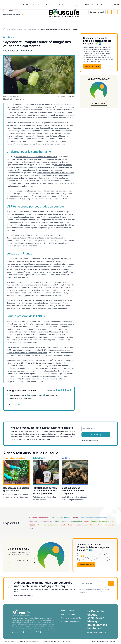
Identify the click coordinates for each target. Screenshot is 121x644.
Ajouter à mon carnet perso (17, 395)
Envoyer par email (15, 398)
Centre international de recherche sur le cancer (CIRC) (37, 157)
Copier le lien (28, 398)
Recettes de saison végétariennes (74, 525)
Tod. (114, 641)
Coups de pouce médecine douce (94, 517)
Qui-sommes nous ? (97, 12)
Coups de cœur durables (48, 525)
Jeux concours (67, 641)
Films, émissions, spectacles (41, 521)
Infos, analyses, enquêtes (15, 29)
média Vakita (25, 235)
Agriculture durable (30, 29)
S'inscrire (13, 11)
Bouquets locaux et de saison (103, 521)
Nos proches (67, 22)
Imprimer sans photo (52, 395)
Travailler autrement (53, 22)
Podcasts (33, 525)
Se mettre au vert (36, 22)
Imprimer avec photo (36, 395)
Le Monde (50, 329)
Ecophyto (24, 104)
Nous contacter (68, 611)
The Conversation (39, 363)
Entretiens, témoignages (39, 517)
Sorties (86, 521)
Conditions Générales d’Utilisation (29, 641)
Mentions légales (10, 641)
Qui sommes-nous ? (70, 614)
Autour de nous (95, 22)
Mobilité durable (80, 22)
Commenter (13, 405)
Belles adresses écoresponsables (68, 521)
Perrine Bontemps (68, 97)
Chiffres (32, 529)
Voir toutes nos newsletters (12, 15)
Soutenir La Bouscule (92, 66)
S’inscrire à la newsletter (71, 618)
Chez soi (24, 22)
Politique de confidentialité (51, 641)
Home (4, 29)
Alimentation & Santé (11, 22)
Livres (76, 517)
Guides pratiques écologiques (102, 525)
